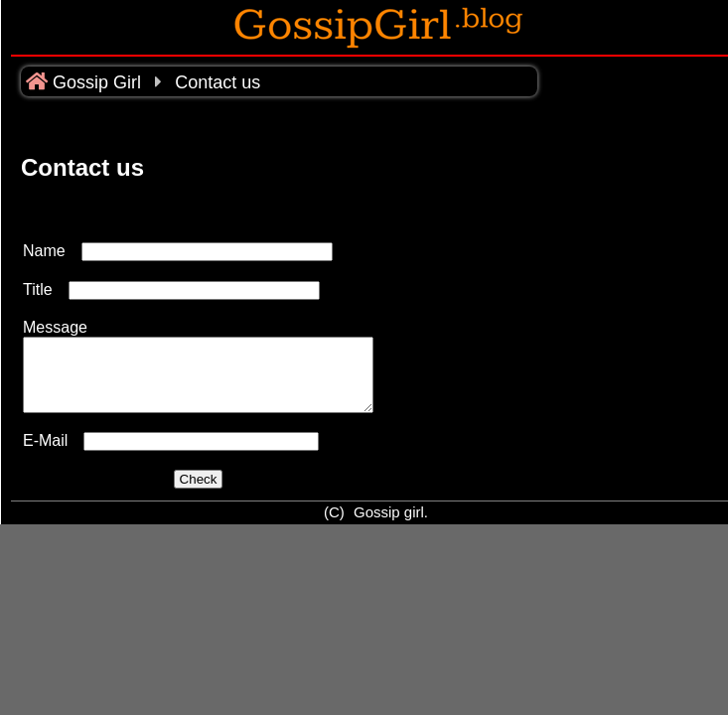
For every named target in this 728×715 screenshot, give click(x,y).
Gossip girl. (380, 537)
